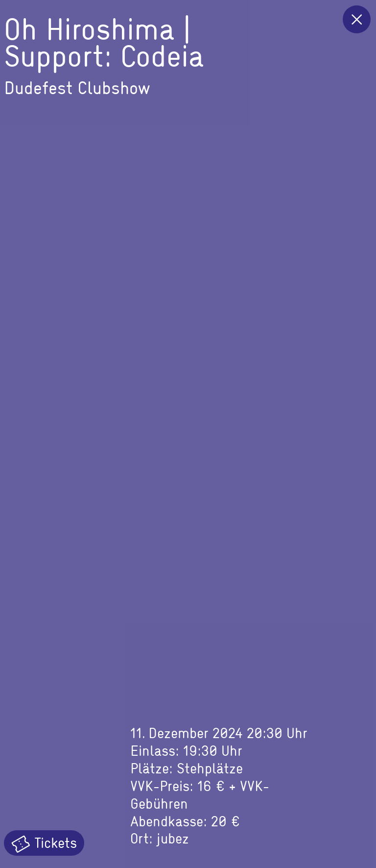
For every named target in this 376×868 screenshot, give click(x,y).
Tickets (44, 843)
